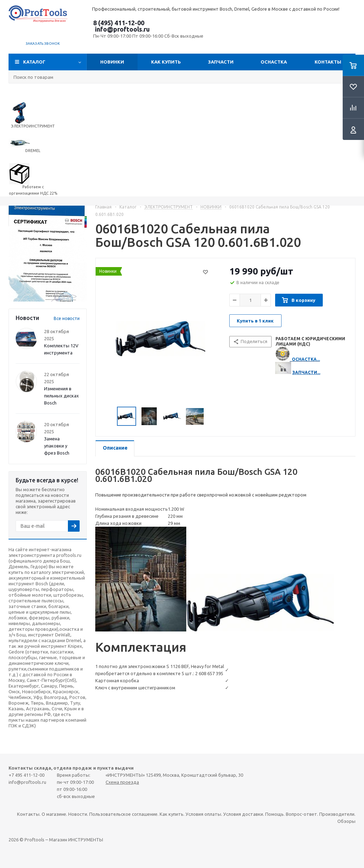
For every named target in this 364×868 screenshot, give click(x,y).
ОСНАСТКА (274, 62)
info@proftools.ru (122, 29)
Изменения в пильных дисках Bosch (61, 396)
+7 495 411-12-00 (26, 775)
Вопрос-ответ (301, 814)
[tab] (115, 448)
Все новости (67, 318)
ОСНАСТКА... (306, 359)
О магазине (54, 814)
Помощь (274, 814)
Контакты (328, 62)
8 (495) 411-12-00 (119, 23)
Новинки (112, 62)
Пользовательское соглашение (123, 814)
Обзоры (346, 821)
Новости (78, 814)
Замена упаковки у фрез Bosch (57, 446)
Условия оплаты (203, 814)
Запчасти (221, 62)
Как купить (166, 62)
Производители (337, 814)
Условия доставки (243, 814)
